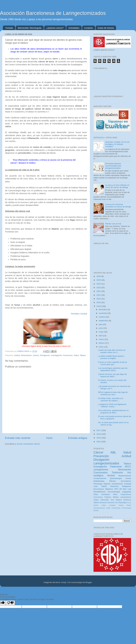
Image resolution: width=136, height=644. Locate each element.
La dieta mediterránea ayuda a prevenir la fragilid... (111, 357)
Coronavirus (98, 497)
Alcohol (111, 475)
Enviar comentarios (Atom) (28, 444)
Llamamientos (126, 497)
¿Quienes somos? (55, 28)
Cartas (128, 478)
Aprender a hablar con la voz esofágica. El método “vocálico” (117, 144)
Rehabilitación (100, 492)
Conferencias (116, 508)
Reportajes (123, 503)
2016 (99, 434)
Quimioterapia (116, 478)
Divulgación (45, 355)
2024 (99, 284)
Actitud (17, 355)
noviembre (103, 313)
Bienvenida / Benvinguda (30, 28)
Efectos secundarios (120, 481)
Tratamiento (116, 467)
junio (101, 328)
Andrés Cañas (100, 505)
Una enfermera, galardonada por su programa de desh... (113, 412)
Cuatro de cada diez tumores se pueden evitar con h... (112, 351)
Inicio (49, 438)
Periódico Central (79, 314)
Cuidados (112, 505)
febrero (102, 343)
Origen (96, 500)
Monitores (127, 500)
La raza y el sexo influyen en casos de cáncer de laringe (117, 186)
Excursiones (99, 489)
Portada (9, 28)
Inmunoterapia (114, 492)
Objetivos (109, 489)
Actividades (74, 28)
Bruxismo (103, 503)
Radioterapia (99, 481)
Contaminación (100, 478)
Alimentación (26, 355)
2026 (99, 276)
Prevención (68, 355)
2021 (99, 295)
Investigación (57, 355)
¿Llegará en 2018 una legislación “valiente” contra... (112, 405)
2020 (99, 299)
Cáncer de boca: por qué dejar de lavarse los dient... (113, 375)
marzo (102, 339)
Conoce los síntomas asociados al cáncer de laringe (118, 206)
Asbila (108, 508)
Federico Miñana (112, 497)
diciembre (103, 310)
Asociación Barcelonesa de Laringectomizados (53, 13)
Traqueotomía (126, 494)
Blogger (89, 582)
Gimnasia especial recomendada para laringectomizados (113, 166)
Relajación (127, 486)
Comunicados (101, 472)
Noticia (121, 505)
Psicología (98, 484)
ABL (113, 452)
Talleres (96, 503)
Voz (116, 503)
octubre (102, 317)
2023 (99, 288)
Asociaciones (117, 484)
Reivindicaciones (99, 508)
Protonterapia (126, 508)
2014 (99, 442)
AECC (128, 467)
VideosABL (105, 500)
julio (101, 324)
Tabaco (83, 355)
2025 (99, 280)
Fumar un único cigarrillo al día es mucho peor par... (113, 363)
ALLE (129, 503)
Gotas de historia (106, 28)
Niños (115, 494)
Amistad (128, 484)
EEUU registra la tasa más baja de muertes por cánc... (113, 393)
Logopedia (127, 492)
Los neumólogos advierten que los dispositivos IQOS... (113, 369)
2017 (99, 430)
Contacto (89, 28)
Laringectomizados (106, 463)
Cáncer (36, 355)
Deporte (107, 484)
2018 (99, 306)
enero (101, 347)
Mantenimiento (125, 476)
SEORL (96, 510)
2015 (99, 438)
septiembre (104, 321)
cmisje (64, 582)
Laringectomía (101, 469)
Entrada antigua (78, 438)
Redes (129, 505)
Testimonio (117, 472)
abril (101, 336)
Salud (76, 355)
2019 (99, 302)
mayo (101, 332)
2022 (99, 291)
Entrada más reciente (18, 438)
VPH (116, 489)
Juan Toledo (100, 486)
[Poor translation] (10, 603)
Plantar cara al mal (113, 224)
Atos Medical (116, 500)
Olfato (96, 494)
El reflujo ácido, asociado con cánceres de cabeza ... (111, 399)
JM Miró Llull (125, 489)
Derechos (114, 486)
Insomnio (111, 503)
